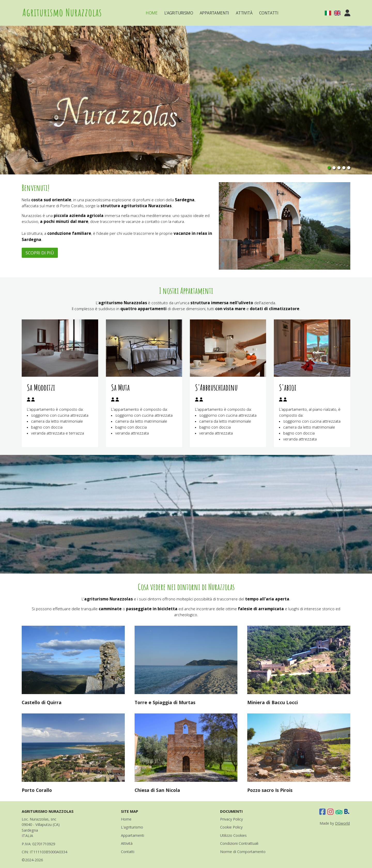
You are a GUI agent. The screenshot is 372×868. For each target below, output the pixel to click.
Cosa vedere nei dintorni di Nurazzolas (186, 587)
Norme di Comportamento (243, 852)
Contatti (269, 13)
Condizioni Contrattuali (239, 843)
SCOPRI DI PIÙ (40, 253)
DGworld (342, 823)
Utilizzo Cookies (233, 835)
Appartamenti (214, 13)
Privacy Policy (231, 819)
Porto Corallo (37, 790)
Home (152, 13)
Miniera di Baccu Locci (273, 702)
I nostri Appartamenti (186, 291)
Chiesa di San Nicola (157, 790)
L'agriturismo (132, 827)
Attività (244, 13)
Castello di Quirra (42, 702)
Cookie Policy (231, 827)
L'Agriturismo (179, 13)
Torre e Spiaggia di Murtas (165, 702)
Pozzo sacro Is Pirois (270, 790)
